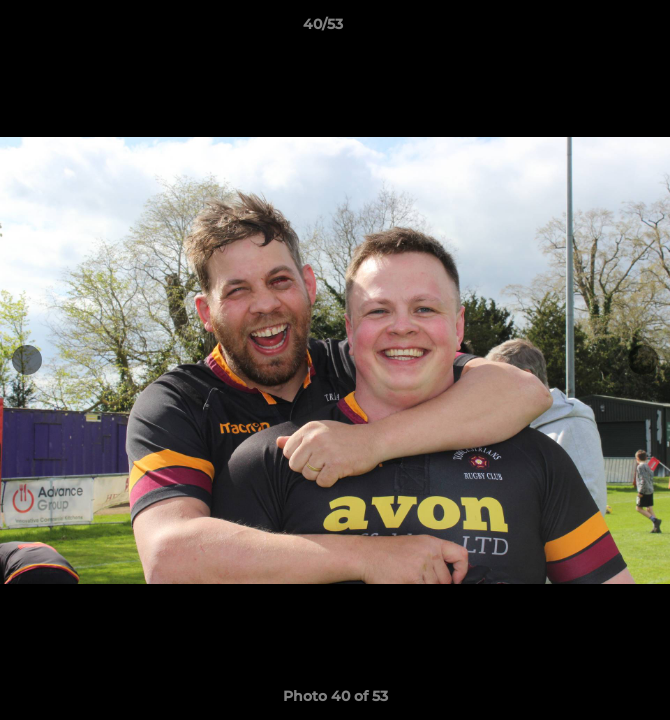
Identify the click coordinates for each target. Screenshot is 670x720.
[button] (598, 29)
